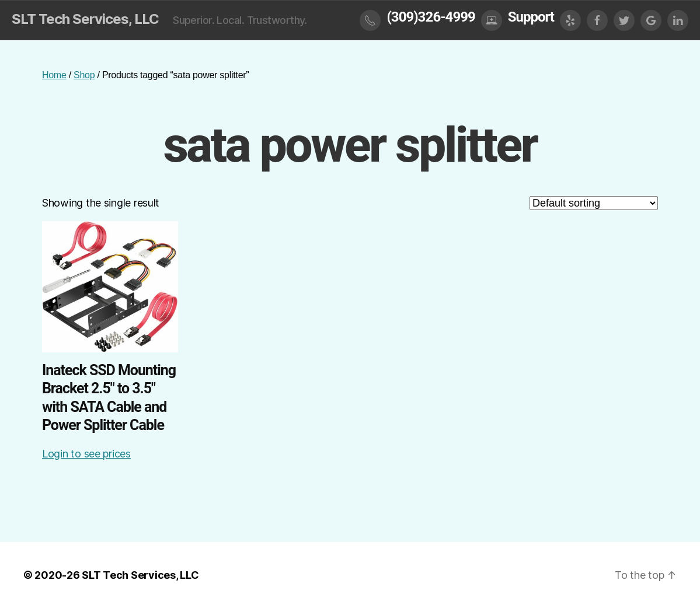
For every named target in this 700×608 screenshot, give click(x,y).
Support (531, 17)
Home (54, 75)
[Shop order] (594, 203)
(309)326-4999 (431, 17)
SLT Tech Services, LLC (85, 19)
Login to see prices (86, 454)
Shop (84, 75)
